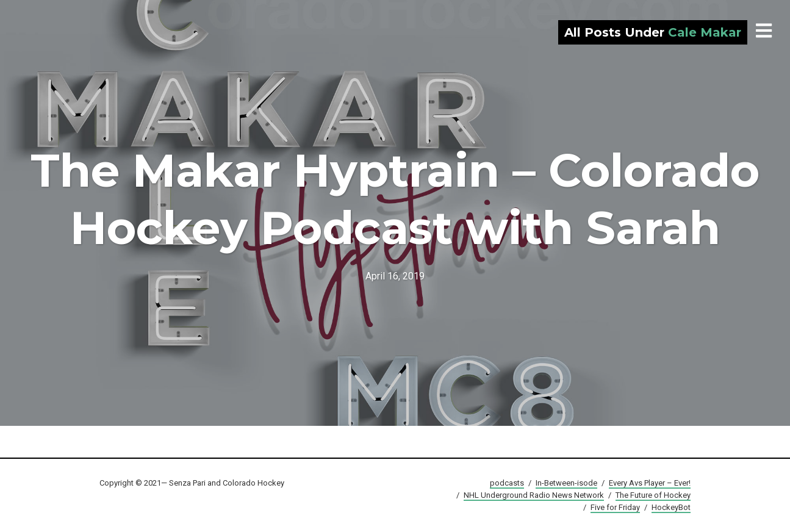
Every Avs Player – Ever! (650, 483)
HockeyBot (671, 507)
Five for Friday (615, 507)
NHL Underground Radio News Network (534, 495)
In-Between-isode (566, 483)
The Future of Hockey (653, 495)
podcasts (507, 483)
